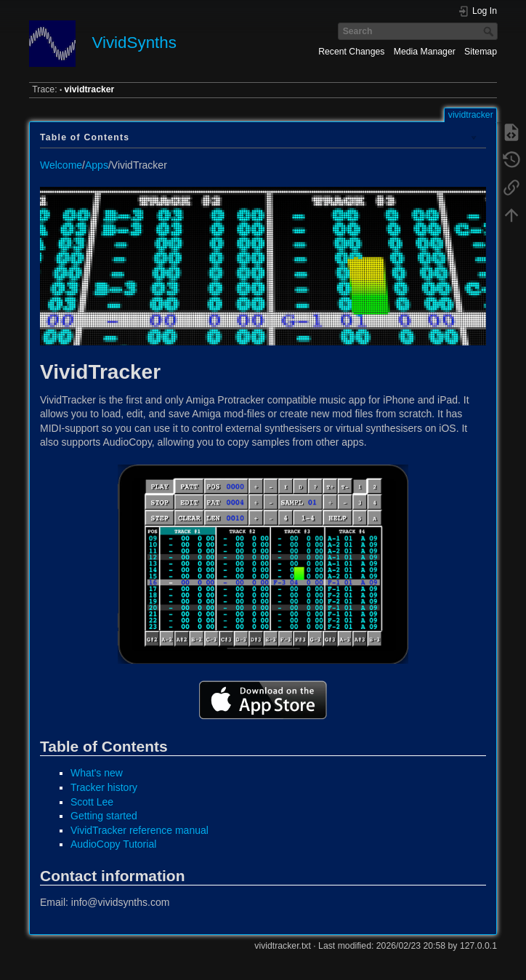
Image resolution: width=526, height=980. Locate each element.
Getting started (104, 816)
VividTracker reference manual (139, 830)
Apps (97, 165)
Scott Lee (92, 802)
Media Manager (425, 52)
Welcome (61, 165)
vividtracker (90, 89)
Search (490, 31)
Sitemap (481, 52)
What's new (97, 773)
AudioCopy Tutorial (113, 844)
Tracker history (104, 787)
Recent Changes (351, 52)
